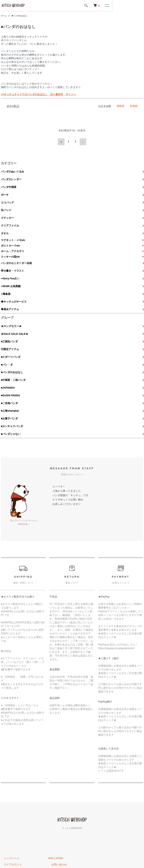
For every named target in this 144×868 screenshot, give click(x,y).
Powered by (72, 859)
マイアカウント (10, 818)
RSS (51, 812)
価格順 (120, 106)
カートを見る (9, 824)
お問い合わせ (56, 818)
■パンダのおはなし (22, 16)
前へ (62, 141)
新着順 (134, 106)
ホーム (4, 16)
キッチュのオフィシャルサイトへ (68, 824)
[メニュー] (138, 6)
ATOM (59, 812)
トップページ (9, 812)
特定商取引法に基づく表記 (16, 830)
